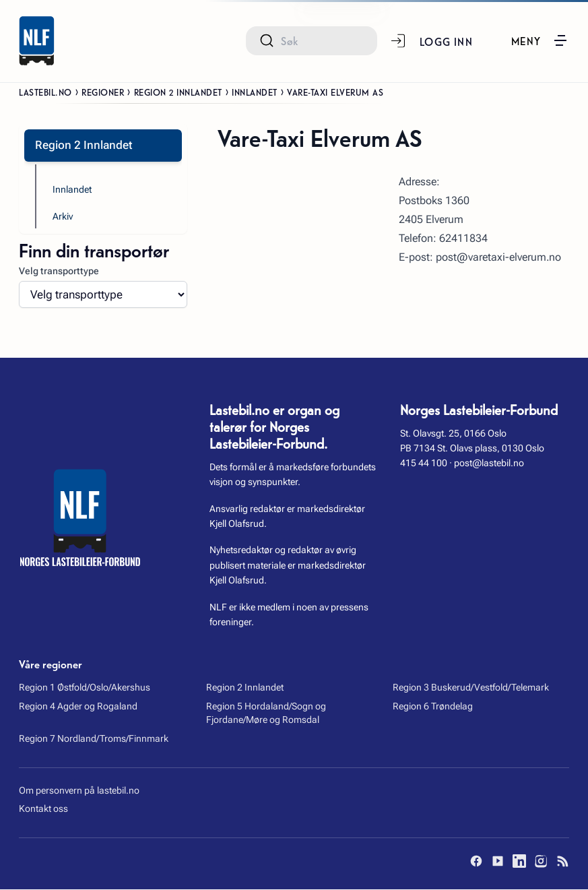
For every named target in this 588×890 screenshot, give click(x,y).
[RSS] (562, 862)
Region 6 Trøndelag (433, 706)
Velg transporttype (59, 271)
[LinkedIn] (519, 862)
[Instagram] (541, 862)
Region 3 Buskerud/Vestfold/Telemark (471, 687)
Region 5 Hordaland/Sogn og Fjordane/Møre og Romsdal (266, 713)
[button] (540, 40)
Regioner (103, 92)
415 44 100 (424, 464)
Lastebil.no (45, 92)
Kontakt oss (43, 809)
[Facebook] (476, 862)
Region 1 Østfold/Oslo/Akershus (85, 687)
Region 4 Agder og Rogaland (78, 706)
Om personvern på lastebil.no (79, 790)
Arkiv (63, 216)
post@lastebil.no (489, 464)
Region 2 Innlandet (178, 92)
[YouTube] (498, 862)
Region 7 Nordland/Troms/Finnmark (94, 738)
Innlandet (255, 92)
